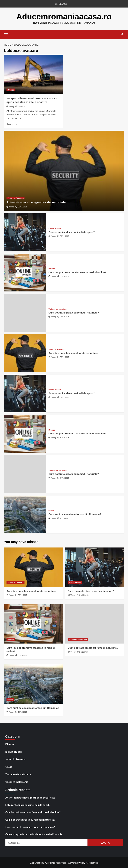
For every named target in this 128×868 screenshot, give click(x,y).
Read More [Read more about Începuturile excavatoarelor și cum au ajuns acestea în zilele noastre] (12, 124)
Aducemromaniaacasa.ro (64, 16)
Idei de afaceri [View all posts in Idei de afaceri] (55, 228)
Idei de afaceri (14, 752)
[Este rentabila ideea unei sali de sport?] (25, 232)
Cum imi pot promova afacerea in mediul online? (77, 272)
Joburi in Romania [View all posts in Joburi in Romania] (15, 198)
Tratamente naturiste (18, 774)
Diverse (10, 744)
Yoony (12, 106)
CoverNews (75, 862)
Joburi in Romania (15, 759)
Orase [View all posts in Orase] (51, 510)
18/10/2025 (65, 518)
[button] (7, 34)
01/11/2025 (65, 236)
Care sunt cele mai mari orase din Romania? (75, 514)
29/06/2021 (23, 106)
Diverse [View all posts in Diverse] (11, 90)
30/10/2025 (65, 276)
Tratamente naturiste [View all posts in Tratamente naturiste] (57, 309)
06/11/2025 (23, 207)
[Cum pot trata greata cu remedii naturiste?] (25, 313)
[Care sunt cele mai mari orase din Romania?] (25, 514)
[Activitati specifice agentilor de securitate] (64, 171)
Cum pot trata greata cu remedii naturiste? (74, 312)
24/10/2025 (65, 317)
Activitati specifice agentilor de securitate (36, 202)
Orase (9, 767)
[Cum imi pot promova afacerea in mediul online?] (25, 272)
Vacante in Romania (17, 782)
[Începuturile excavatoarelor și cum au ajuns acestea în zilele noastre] (33, 74)
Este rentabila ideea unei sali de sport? (72, 232)
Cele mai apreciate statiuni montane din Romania (34, 834)
